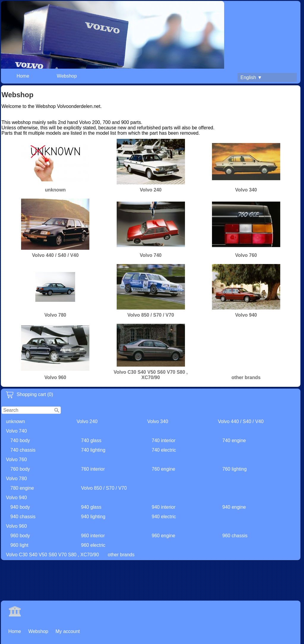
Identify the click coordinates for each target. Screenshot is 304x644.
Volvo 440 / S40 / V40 (241, 421)
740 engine (234, 440)
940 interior (164, 507)
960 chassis (235, 536)
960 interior (93, 536)
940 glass (91, 507)
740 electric (164, 450)
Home (23, 76)
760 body (20, 469)
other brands (121, 555)
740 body (20, 440)
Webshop (67, 76)
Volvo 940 (16, 498)
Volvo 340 (158, 421)
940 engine (234, 507)
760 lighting (235, 469)
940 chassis (23, 517)
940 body (20, 507)
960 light (19, 545)
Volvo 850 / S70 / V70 (104, 488)
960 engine (163, 536)
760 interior (93, 469)
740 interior (164, 440)
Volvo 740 (16, 431)
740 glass (91, 440)
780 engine (22, 488)
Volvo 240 (87, 421)
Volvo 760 (16, 460)
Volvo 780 (16, 479)
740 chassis (23, 450)
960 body (20, 536)
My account (68, 631)
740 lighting (93, 450)
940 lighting (93, 517)
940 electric (164, 517)
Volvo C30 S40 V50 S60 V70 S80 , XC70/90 (52, 555)
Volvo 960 (16, 526)
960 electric (93, 545)
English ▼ (251, 77)
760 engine (163, 469)
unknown (15, 421)
